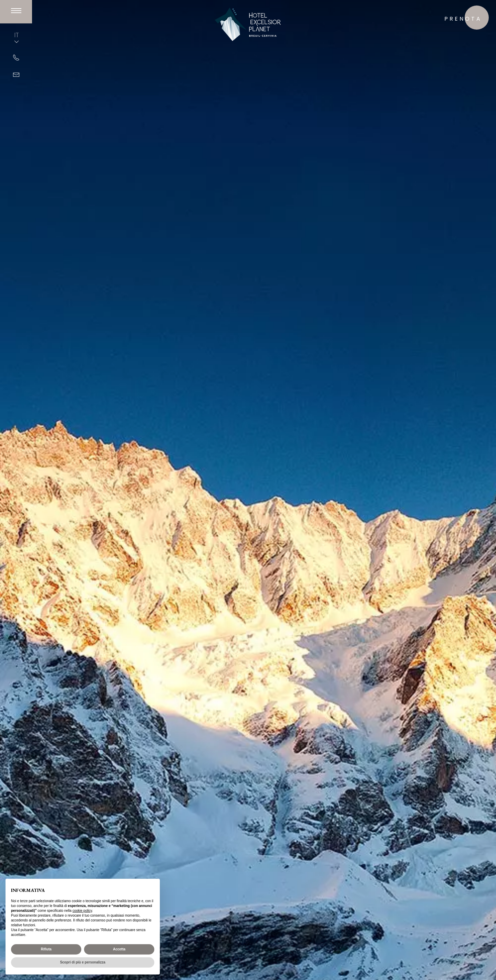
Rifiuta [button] (46, 949)
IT (17, 38)
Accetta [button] (119, 949)
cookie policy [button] (82, 911)
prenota (463, 19)
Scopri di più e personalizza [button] (83, 962)
